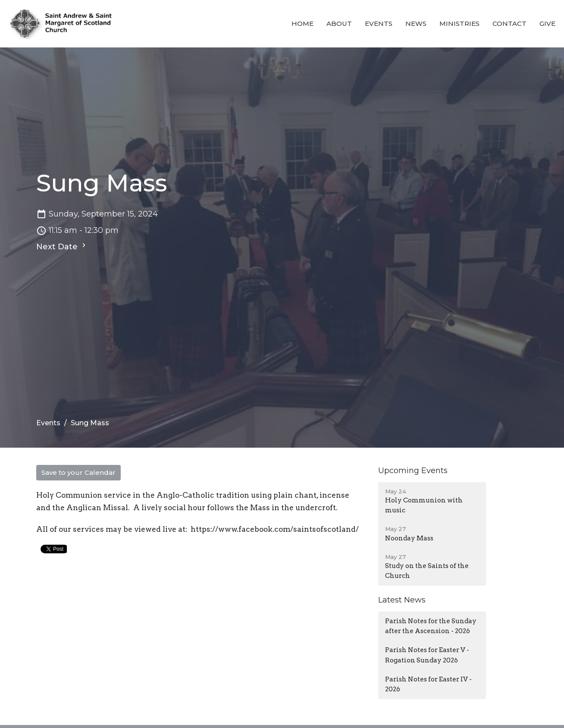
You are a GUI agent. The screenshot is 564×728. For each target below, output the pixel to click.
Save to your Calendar (78, 472)
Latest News (402, 600)
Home (302, 24)
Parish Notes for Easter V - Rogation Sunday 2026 (427, 655)
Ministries (459, 24)
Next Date (62, 246)
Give (547, 24)
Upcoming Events (413, 471)
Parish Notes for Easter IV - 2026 (428, 684)
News (416, 24)
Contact (509, 24)
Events (379, 24)
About (339, 24)
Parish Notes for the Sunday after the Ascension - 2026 (431, 626)
